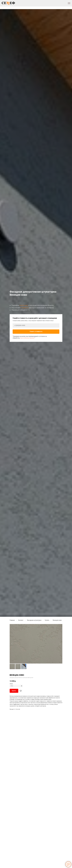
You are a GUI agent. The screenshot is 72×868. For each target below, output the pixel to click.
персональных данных (27, 338)
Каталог (21, 620)
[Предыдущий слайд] (12, 644)
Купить (47, 620)
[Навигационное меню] (69, 3)
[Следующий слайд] (60, 644)
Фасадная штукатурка (34, 620)
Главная (12, 620)
